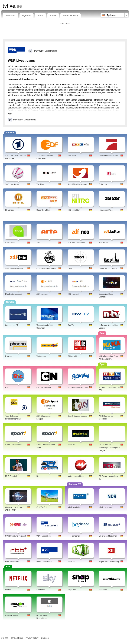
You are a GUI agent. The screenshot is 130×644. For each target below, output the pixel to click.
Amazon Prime (12, 615)
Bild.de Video (73, 356)
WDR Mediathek (44, 536)
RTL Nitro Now (74, 210)
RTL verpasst (73, 294)
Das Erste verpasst (13, 294)
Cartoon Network (44, 387)
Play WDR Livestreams (25, 120)
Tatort (70, 268)
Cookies (45, 638)
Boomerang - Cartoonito (78, 387)
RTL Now (72, 156)
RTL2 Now (10, 210)
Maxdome (103, 590)
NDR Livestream (106, 507)
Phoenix (9, 356)
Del (38, 476)
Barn (40, 16)
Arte (38, 243)
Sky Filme (41, 590)
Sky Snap (72, 590)
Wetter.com (41, 356)
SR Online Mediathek (108, 536)
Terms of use (17, 638)
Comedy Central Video (46, 268)
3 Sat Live (103, 184)
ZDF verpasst (42, 294)
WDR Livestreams (44, 562)
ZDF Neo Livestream (77, 243)
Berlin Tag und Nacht (108, 268)
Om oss (4, 638)
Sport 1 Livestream (13, 445)
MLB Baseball (11, 476)
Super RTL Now (43, 210)
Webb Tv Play (70, 16)
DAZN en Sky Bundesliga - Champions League (109, 448)
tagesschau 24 (12, 325)
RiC (7, 387)
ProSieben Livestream (108, 156)
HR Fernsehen (74, 536)
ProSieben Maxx (106, 210)
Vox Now (40, 184)
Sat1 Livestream (12, 184)
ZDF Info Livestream (14, 268)
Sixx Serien (10, 243)
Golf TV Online (43, 507)
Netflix (8, 590)
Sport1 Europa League (77, 416)
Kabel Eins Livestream (77, 184)
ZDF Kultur (104, 243)
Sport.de (71, 445)
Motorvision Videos (76, 476)
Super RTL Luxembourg (109, 562)
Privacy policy (32, 638)
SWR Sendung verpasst (16, 536)
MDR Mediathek (75, 507)
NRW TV (71, 562)
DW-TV (71, 325)
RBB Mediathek (12, 562)
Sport (53, 16)
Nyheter (27, 16)
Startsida (10, 16)
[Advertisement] (65, 31)
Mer (10, 114)
